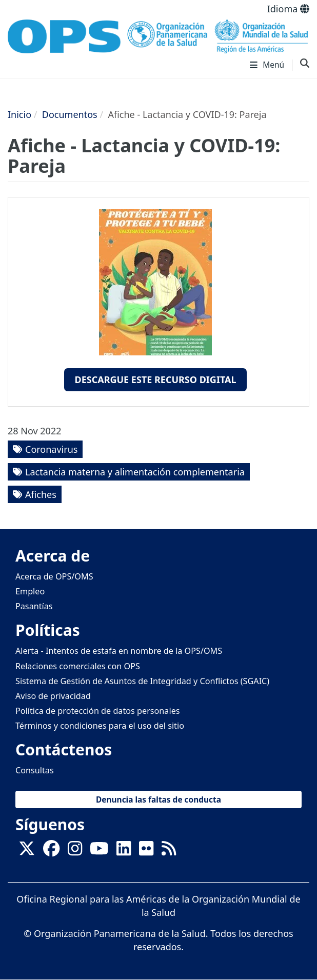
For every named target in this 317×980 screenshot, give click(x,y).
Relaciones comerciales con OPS (78, 666)
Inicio (19, 114)
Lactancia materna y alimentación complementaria (135, 472)
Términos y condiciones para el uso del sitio (100, 726)
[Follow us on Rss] (169, 851)
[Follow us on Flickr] (146, 851)
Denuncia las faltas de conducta (158, 799)
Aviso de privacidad (53, 696)
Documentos (70, 114)
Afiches (41, 494)
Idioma (288, 9)
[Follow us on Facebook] (51, 851)
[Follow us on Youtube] (99, 851)
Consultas (35, 770)
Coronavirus (51, 449)
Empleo (30, 591)
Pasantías (34, 606)
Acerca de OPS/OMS (54, 576)
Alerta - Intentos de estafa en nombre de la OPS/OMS (119, 651)
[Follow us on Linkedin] (124, 851)
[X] (27, 851)
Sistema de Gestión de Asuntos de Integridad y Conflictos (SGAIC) (142, 681)
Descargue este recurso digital (155, 379)
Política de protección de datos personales (98, 711)
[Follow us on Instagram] (75, 851)
